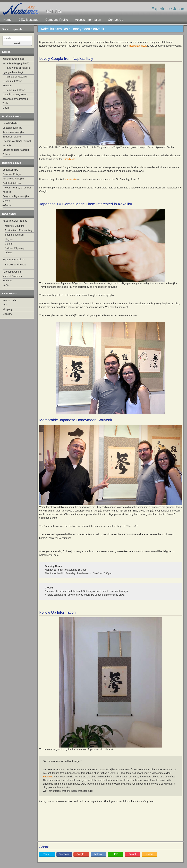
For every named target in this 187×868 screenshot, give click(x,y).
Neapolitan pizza (138, 46)
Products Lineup (12, 116)
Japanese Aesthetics (13, 59)
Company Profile (57, 20)
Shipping (7, 309)
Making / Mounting (15, 226)
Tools (5, 103)
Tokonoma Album (12, 272)
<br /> (78, 825)
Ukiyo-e (9, 239)
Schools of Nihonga (15, 265)
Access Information (88, 20)
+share (150, 854)
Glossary (7, 314)
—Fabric (7, 205)
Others (6, 154)
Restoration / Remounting (18, 230)
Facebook (64, 854)
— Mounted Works (12, 81)
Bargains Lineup (12, 163)
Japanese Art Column (14, 259)
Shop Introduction (14, 235)
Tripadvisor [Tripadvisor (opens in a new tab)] (69, 159)
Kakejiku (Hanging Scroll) (16, 63)
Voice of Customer (12, 276)
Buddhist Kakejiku (12, 137)
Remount (7, 85)
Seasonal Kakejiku (12, 128)
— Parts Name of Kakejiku (16, 68)
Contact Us (116, 20)
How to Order (10, 300)
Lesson (6, 52)
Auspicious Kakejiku (13, 132)
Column (9, 244)
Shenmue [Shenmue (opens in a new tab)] (48, 777)
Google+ (81, 854)
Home (7, 20)
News (6, 285)
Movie (6, 108)
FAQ (5, 305)
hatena (98, 854)
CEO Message (28, 20)
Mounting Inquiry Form (14, 94)
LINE (116, 854)
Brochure (7, 281)
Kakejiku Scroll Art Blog (15, 221)
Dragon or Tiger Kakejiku (16, 150)
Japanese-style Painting (15, 99)
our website (71, 179)
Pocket (133, 854)
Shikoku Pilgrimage (15, 248)
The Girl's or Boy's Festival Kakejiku (17, 143)
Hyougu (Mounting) (13, 72)
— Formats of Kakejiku (15, 77)
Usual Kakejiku (10, 123)
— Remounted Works (14, 90)
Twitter (47, 854)
